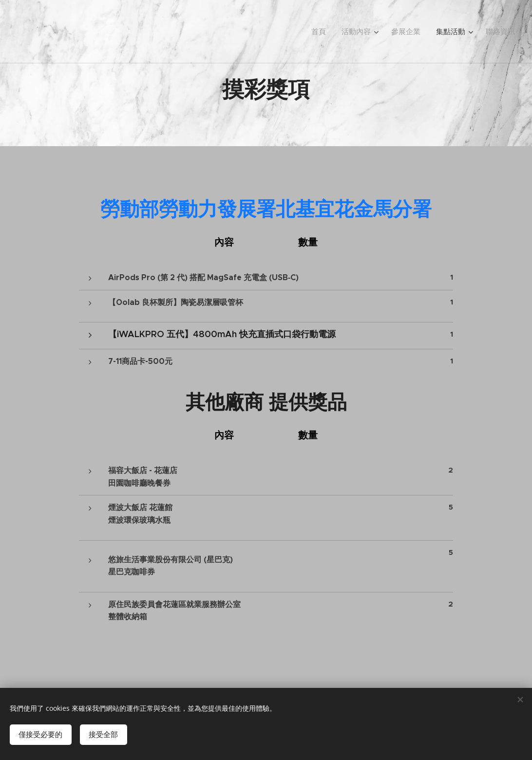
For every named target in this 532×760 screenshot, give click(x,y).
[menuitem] (330, 32)
